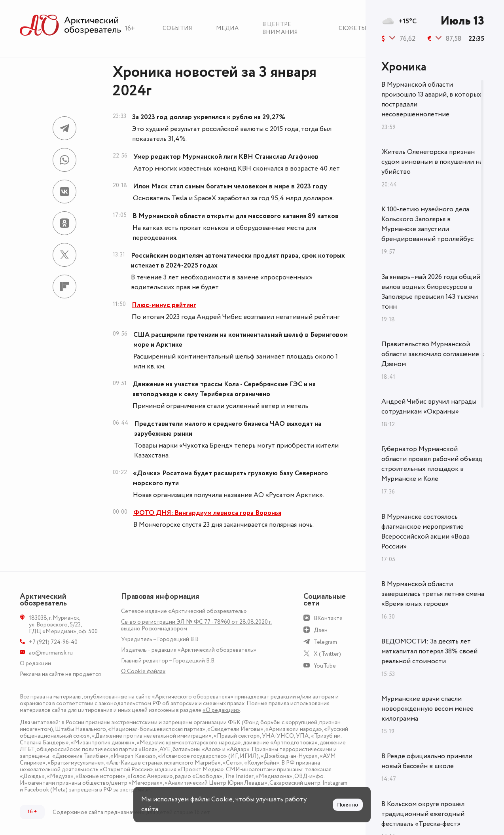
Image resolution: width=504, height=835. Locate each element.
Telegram (325, 642)
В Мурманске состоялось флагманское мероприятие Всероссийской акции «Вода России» (425, 532)
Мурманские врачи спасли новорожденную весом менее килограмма (427, 709)
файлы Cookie (211, 799)
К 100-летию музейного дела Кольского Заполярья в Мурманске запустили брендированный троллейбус (427, 224)
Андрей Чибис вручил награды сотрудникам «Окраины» (429, 407)
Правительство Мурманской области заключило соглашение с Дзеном (433, 354)
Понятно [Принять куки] (348, 805)
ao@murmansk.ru (51, 653)
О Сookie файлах (143, 671)
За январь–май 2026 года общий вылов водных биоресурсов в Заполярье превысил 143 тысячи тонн (431, 292)
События (177, 28)
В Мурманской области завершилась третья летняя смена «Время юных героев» (433, 594)
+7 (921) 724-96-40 (53, 642)
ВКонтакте (328, 618)
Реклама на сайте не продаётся (60, 674)
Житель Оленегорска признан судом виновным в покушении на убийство (432, 162)
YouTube (325, 666)
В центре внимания (280, 28)
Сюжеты (352, 28)
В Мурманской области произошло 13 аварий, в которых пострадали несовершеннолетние (431, 100)
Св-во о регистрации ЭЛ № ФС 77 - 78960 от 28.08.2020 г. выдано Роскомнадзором (196, 625)
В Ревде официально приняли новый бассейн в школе (427, 761)
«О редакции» (221, 710)
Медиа (227, 28)
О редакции (35, 663)
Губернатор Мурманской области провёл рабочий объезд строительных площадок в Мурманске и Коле (432, 464)
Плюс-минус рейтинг (164, 305)
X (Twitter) (327, 654)
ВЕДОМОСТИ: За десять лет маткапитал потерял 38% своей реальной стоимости (429, 651)
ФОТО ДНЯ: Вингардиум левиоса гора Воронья (207, 513)
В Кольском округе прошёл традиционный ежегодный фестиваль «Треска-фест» (423, 814)
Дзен (321, 630)
